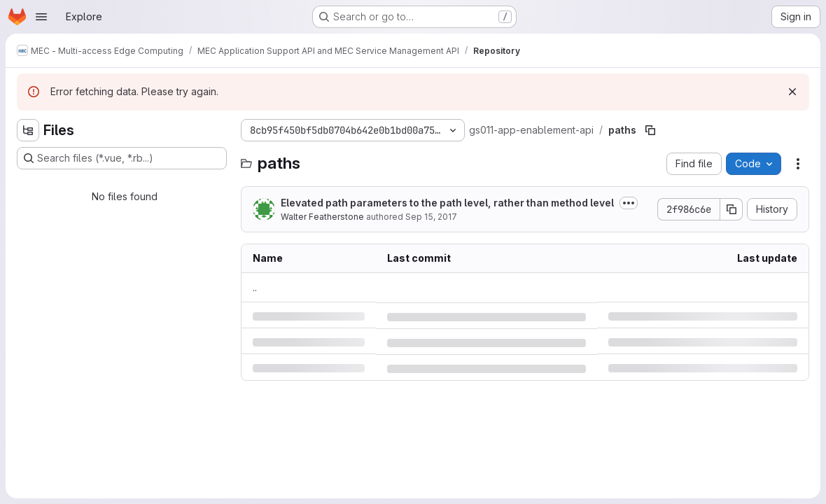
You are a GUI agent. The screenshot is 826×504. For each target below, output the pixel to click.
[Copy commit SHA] (731, 209)
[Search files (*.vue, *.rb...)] (122, 158)
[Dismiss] (792, 92)
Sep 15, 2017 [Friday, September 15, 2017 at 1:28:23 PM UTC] (431, 217)
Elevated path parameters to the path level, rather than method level (447, 203)
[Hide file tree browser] (28, 130)
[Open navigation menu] (41, 17)
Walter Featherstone (322, 217)
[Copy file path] (650, 130)
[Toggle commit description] (629, 203)
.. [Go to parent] (255, 287)
